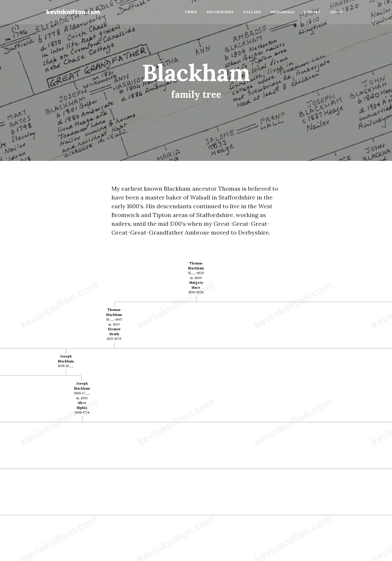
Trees (191, 12)
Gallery (252, 12)
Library (312, 12)
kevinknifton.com (73, 12)
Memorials (283, 12)
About (337, 12)
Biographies (220, 12)
